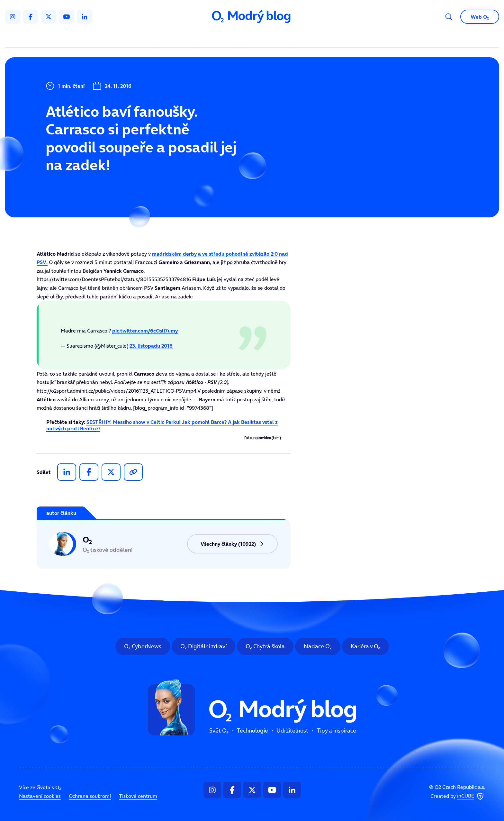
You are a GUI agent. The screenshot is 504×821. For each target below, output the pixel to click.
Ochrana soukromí (90, 796)
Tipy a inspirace (317, 37)
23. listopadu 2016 (151, 346)
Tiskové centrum (138, 796)
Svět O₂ (177, 37)
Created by (458, 796)
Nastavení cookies (40, 796)
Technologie (218, 37)
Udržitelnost (266, 37)
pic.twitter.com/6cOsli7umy (145, 331)
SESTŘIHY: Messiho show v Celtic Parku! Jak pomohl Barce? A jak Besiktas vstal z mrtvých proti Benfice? (162, 425)
